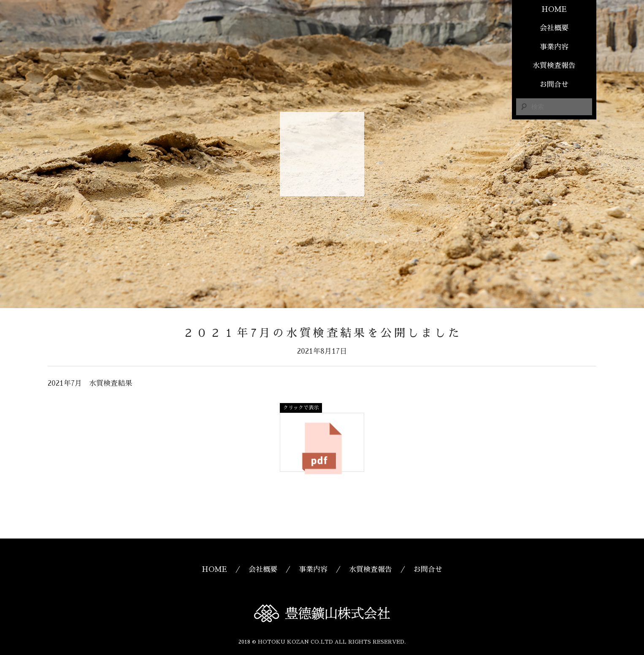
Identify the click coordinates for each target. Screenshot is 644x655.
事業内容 (554, 47)
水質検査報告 (554, 66)
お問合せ (554, 85)
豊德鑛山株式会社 (322, 154)
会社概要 (554, 28)
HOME (554, 9)
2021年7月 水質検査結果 (90, 383)
